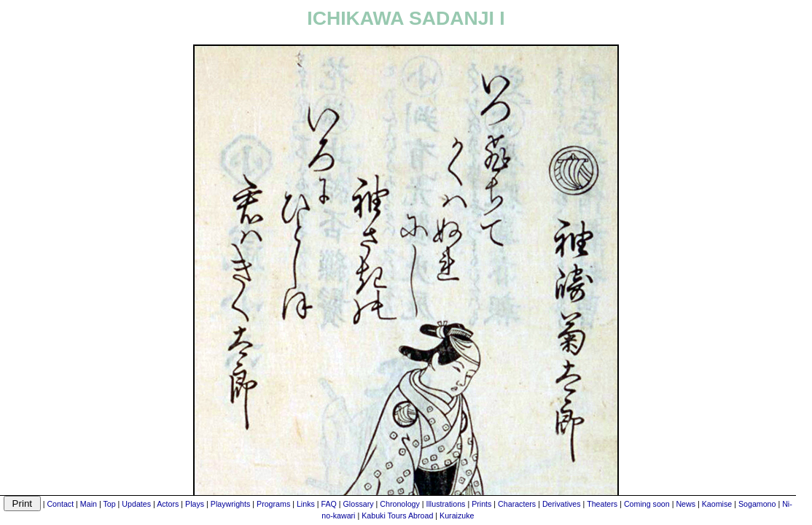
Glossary (359, 504)
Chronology (400, 504)
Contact (60, 504)
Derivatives (562, 504)
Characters (517, 504)
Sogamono (757, 504)
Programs (273, 504)
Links (306, 504)
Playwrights (230, 504)
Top (109, 504)
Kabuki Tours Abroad (397, 516)
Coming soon (647, 504)
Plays (195, 504)
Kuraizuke (457, 516)
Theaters (602, 504)
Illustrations (446, 504)
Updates (136, 504)
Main (89, 504)
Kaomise (717, 504)
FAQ (329, 504)
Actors (168, 504)
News (686, 504)
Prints (481, 504)
